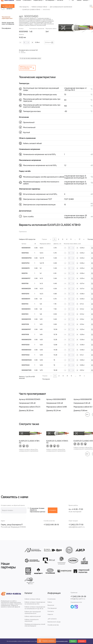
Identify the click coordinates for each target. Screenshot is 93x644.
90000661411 (26, 299)
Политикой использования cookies (60, 641)
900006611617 (26, 329)
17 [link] (80, 239)
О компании (52, 599)
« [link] (51, 239)
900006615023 (27, 360)
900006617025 (27, 370)
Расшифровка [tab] (6, 28)
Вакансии (51, 605)
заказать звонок (8, 6)
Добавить (49, 42)
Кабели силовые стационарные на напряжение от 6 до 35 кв (35, 608)
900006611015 (26, 319)
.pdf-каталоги (52, 619)
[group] (30, 405)
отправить (53, 510)
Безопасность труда (54, 622)
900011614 (25, 314)
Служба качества (53, 625)
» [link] (84, 239)
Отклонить (82, 641)
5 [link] (71, 239)
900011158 (25, 283)
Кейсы (50, 602)
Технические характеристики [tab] (7, 18)
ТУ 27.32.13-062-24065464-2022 (30, 58)
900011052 (25, 253)
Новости (50, 614)
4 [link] (67, 239)
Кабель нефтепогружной (33, 616)
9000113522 (26, 355)
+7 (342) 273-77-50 (76, 525)
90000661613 (26, 309)
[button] (87, 414)
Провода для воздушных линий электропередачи (35, 625)
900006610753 (27, 258)
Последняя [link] (46, 379)
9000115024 (26, 365)
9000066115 (26, 268)
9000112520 (26, 345)
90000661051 (26, 248)
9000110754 (26, 263)
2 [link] (59, 239)
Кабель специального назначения (32, 620)
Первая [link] (44, 239)
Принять (73, 641)
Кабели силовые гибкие (32, 599)
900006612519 (26, 340)
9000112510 (25, 294)
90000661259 (26, 289)
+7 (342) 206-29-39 (78, 596)
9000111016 (25, 324)
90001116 (25, 273)
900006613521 (26, 350)
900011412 (25, 304)
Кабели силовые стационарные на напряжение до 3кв (35, 603)
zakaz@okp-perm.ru (77, 527)
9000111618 (25, 334)
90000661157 (26, 278)
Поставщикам (52, 608)
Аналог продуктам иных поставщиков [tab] (8, 23)
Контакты (51, 611)
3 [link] (63, 239)
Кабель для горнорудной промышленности (33, 612)
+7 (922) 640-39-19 (51, 525)
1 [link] (55, 239)
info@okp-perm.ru (78, 599)
